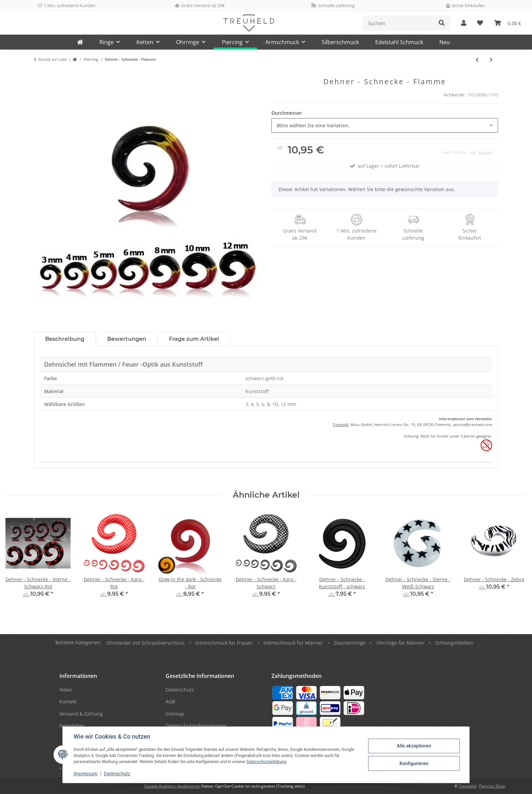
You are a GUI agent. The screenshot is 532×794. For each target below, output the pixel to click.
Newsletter (72, 726)
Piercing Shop (492, 786)
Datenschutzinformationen (196, 726)
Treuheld (340, 424)
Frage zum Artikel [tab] (194, 339)
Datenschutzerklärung (267, 762)
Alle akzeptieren (414, 746)
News (66, 690)
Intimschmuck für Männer (293, 643)
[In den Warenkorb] (39, 74)
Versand (485, 152)
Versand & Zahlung (81, 714)
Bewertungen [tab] (127, 339)
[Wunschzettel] (480, 23)
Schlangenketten (454, 643)
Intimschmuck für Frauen (224, 643)
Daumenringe (350, 643)
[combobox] (385, 125)
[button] (464, 23)
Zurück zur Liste (52, 59)
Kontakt (68, 701)
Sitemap (175, 714)
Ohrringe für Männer (400, 643)
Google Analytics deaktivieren (172, 786)
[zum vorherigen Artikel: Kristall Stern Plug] (477, 60)
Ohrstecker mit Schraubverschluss (145, 643)
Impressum (85, 774)
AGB (170, 701)
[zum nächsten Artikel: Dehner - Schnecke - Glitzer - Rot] (491, 60)
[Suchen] (398, 23)
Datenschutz (117, 774)
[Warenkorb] (508, 23)
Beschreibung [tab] (65, 339)
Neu (445, 42)
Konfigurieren (414, 763)
